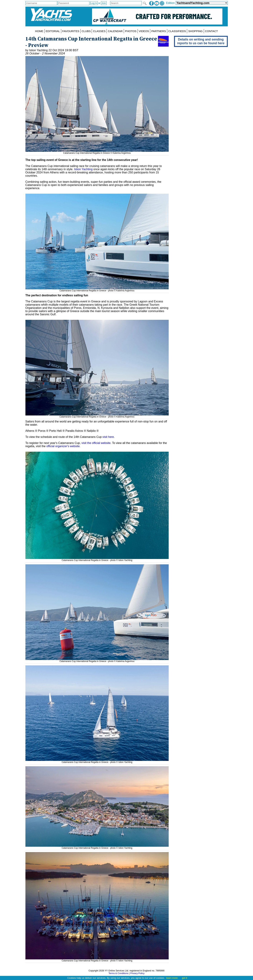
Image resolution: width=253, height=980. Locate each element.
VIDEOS (144, 31)
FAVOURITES (71, 31)
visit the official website (96, 443)
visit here (108, 437)
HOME (39, 31)
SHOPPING (195, 31)
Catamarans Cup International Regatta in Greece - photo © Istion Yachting (97, 559)
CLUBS (86, 31)
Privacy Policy (137, 973)
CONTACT (211, 31)
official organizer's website (63, 446)
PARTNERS (159, 31)
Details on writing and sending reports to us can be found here (201, 41)
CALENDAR (115, 31)
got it (185, 978)
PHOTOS (131, 31)
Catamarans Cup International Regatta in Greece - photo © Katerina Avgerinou (97, 289)
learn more (172, 978)
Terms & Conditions (118, 973)
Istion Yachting (83, 169)
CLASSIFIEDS (177, 31)
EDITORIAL (53, 31)
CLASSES (99, 31)
